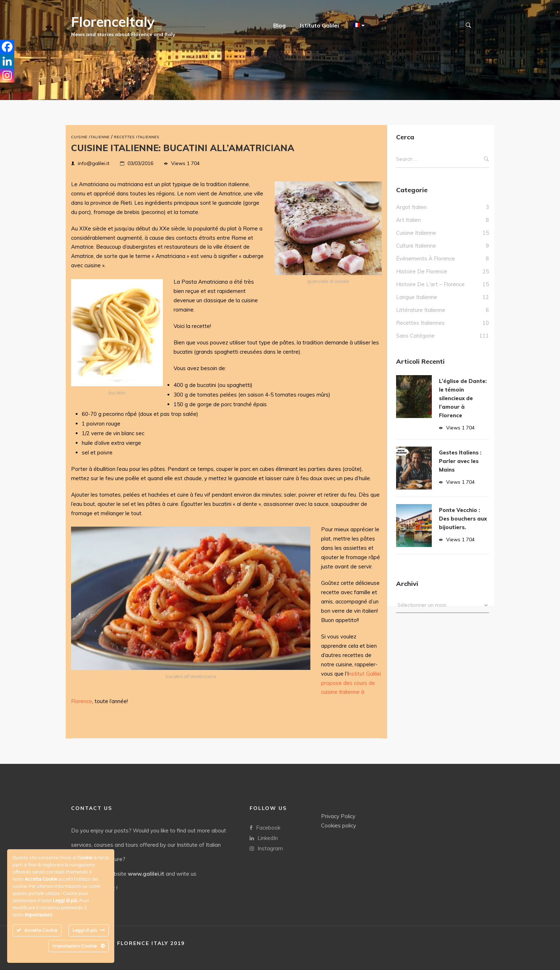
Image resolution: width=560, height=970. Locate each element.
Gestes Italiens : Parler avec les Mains (460, 461)
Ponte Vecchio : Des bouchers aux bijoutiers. (463, 519)
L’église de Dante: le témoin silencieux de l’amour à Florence (463, 398)
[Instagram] (7, 75)
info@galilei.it (94, 163)
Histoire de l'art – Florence (430, 284)
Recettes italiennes (137, 137)
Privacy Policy (338, 816)
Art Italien (408, 220)
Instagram (266, 848)
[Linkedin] (7, 61)
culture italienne (416, 246)
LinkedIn (264, 838)
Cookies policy (339, 825)
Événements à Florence (426, 258)
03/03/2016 (140, 163)
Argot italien (411, 207)
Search (486, 159)
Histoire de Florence (422, 271)
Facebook (265, 827)
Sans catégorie (415, 336)
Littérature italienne (421, 310)
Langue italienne (417, 297)
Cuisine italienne (90, 137)
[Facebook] (7, 47)
